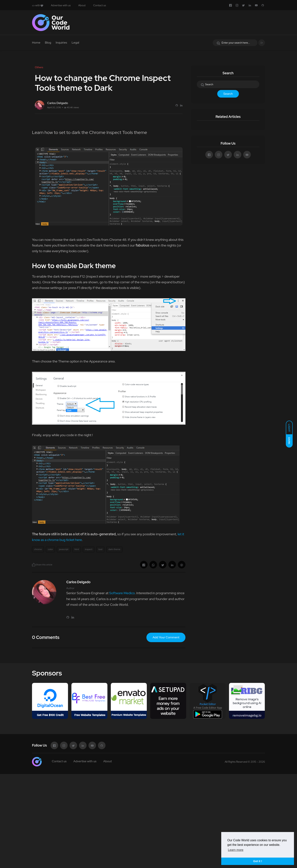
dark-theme (114, 549)
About (82, 5)
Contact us (100, 5)
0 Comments (46, 637)
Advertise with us (61, 5)
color (50, 549)
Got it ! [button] (258, 861)
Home (36, 43)
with (38, 5)
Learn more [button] (236, 850)
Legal (75, 43)
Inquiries (61, 43)
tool (100, 549)
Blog (48, 43)
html (77, 549)
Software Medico (122, 593)
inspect (89, 549)
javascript (64, 549)
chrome (38, 549)
